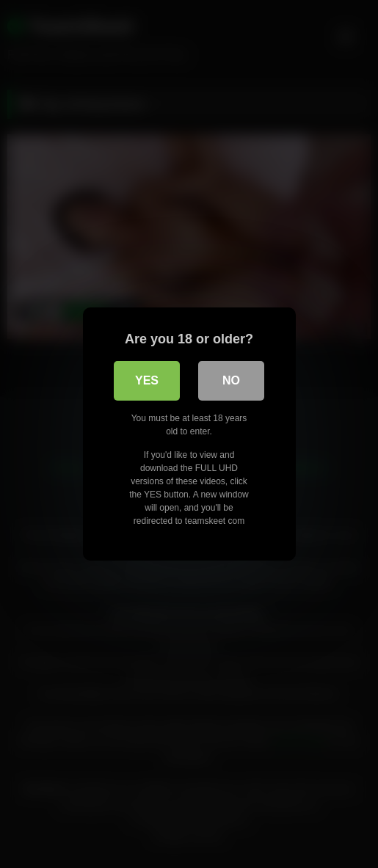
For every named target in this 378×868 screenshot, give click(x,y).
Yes (147, 380)
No (231, 380)
